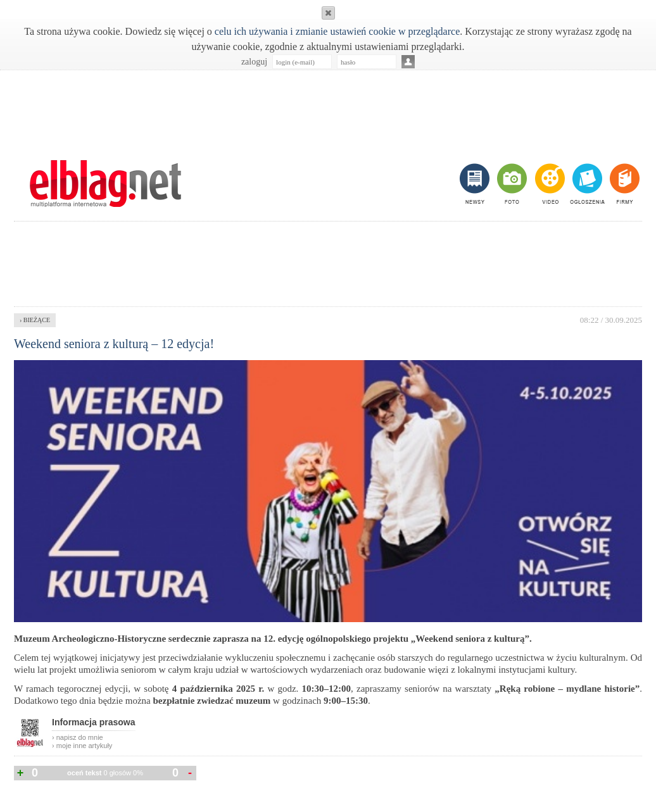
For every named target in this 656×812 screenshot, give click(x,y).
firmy (623, 184)
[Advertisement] (328, 108)
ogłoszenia (586, 184)
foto (511, 184)
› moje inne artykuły (82, 746)
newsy (476, 184)
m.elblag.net (105, 184)
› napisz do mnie (78, 737)
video (549, 184)
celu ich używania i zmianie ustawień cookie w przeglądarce (337, 31)
